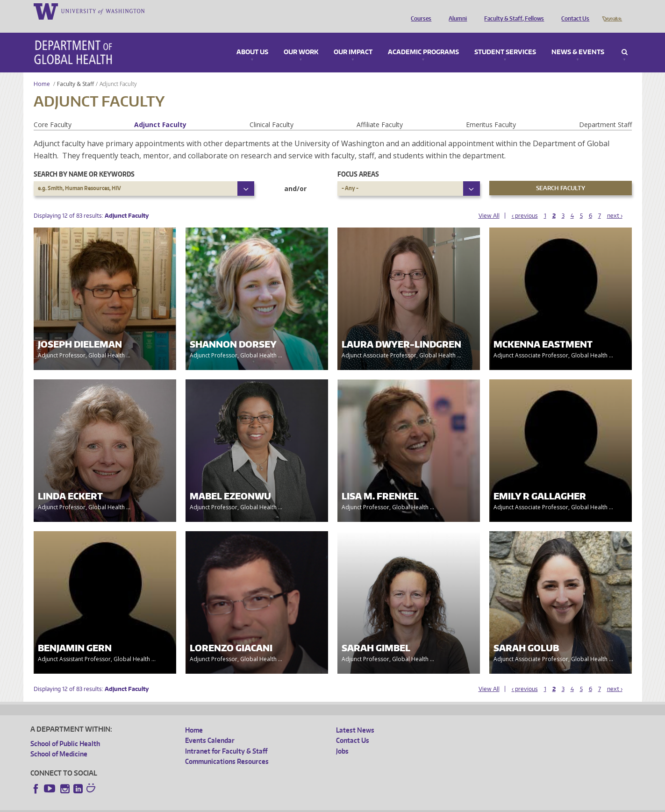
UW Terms (192, 805)
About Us (252, 39)
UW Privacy (154, 805)
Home (42, 71)
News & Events (578, 39)
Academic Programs (423, 39)
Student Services (505, 39)
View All (489, 203)
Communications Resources (227, 748)
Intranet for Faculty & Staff (226, 738)
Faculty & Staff (75, 71)
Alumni (455, 11)
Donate (611, 11)
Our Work (301, 39)
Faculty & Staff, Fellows (512, 11)
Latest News (355, 717)
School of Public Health (65, 730)
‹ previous (525, 203)
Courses (419, 11)
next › (615, 203)
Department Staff (605, 111)
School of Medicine (59, 741)
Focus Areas (358, 161)
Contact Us (573, 11)
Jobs (342, 738)
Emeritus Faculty (491, 111)
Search (625, 39)
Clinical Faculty (272, 111)
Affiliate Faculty (380, 111)
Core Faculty (53, 111)
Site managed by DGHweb (248, 805)
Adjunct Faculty (160, 111)
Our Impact (353, 39)
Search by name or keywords (84, 161)
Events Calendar (210, 727)
